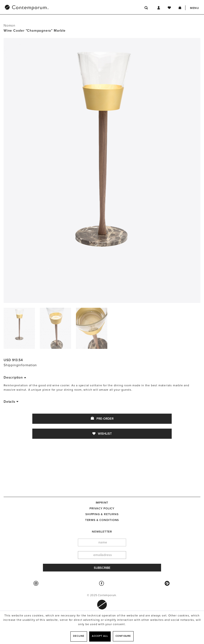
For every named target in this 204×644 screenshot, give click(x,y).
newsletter (102, 532)
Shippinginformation (20, 365)
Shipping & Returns (102, 514)
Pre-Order (102, 418)
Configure (123, 636)
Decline (79, 636)
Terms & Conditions (102, 520)
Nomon (10, 26)
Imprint (102, 503)
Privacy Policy (102, 508)
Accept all (100, 636)
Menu (195, 8)
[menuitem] (52, 8)
